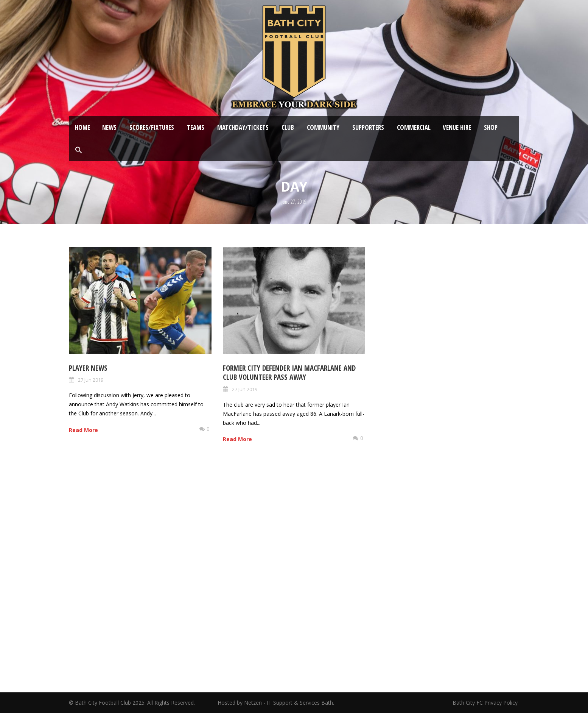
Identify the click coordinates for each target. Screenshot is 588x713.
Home (82, 127)
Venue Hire (457, 127)
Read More (83, 430)
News (109, 127)
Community (323, 127)
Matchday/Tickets (243, 127)
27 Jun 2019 (91, 380)
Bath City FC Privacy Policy (486, 703)
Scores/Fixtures (152, 127)
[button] (79, 150)
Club (288, 127)
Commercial (414, 127)
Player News (88, 368)
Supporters (368, 127)
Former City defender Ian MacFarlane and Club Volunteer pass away (289, 373)
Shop (491, 127)
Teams (196, 127)
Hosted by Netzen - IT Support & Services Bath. (276, 703)
